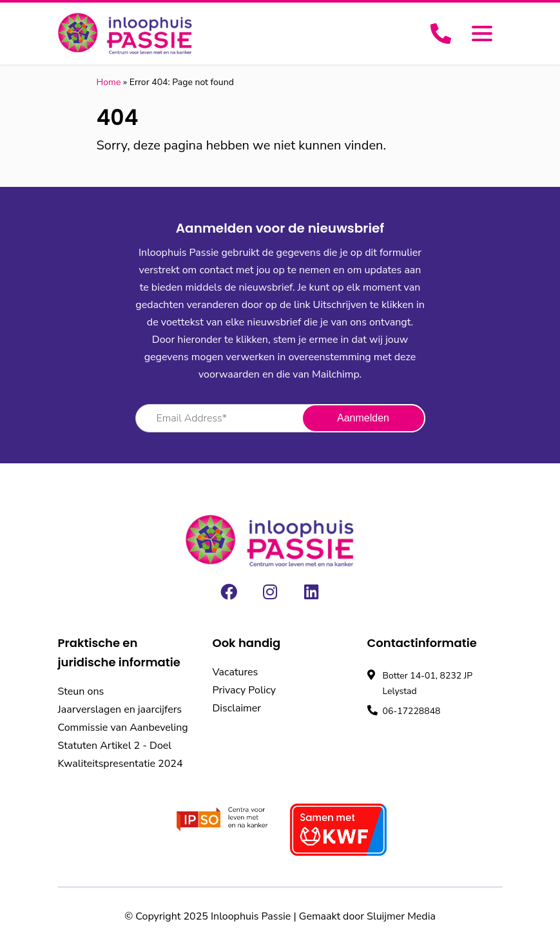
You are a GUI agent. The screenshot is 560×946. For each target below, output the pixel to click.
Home (109, 82)
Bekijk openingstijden (426, 732)
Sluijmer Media (401, 916)
